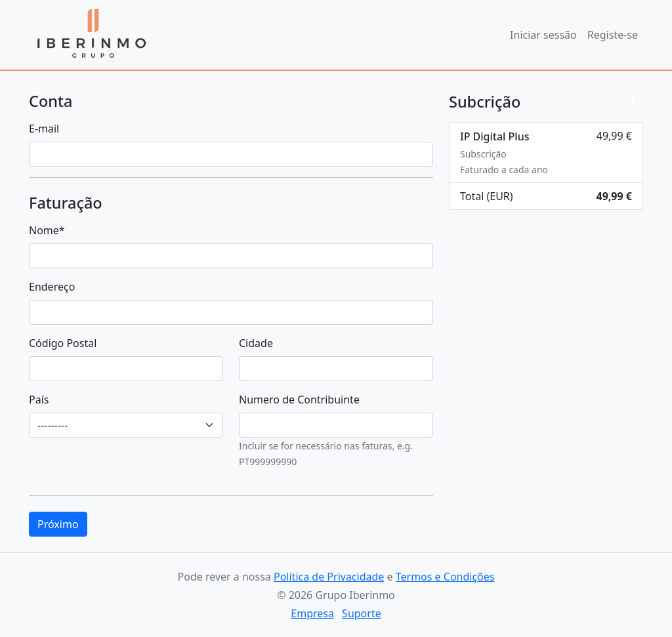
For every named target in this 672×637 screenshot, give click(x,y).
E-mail (44, 129)
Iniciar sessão (543, 35)
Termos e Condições (445, 577)
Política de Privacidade (329, 577)
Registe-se (613, 35)
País (39, 400)
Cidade (256, 343)
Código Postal (63, 343)
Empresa (312, 613)
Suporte (362, 613)
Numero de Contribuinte (299, 400)
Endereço (52, 287)
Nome (47, 230)
